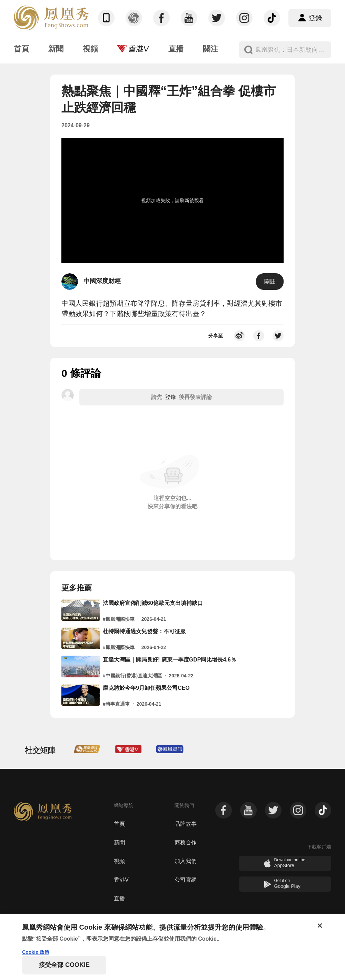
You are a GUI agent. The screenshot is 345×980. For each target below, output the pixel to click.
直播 (119, 898)
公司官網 (186, 880)
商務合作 (186, 842)
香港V (121, 880)
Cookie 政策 (36, 952)
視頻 (119, 861)
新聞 (119, 842)
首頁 (119, 824)
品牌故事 (186, 824)
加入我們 (186, 861)
